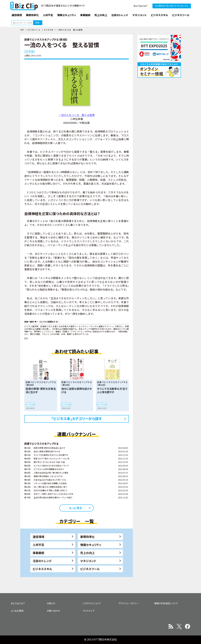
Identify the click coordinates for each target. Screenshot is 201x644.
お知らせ (51, 603)
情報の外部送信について (166, 603)
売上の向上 (87, 553)
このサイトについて (92, 603)
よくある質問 (17, 611)
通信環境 (38, 537)
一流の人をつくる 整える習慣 (77, 115)
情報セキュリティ (91, 545)
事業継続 (38, 553)
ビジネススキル (42, 569)
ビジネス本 (49, 30)
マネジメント (88, 561)
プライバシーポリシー (129, 603)
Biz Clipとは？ (141, 6)
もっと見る (75, 508)
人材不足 (38, 545)
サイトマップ (89, 611)
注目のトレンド (42, 561)
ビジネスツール (34, 30)
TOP (22, 30)
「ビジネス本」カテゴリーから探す (77, 418)
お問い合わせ (53, 611)
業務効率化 (87, 537)
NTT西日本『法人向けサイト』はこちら (172, 6)
